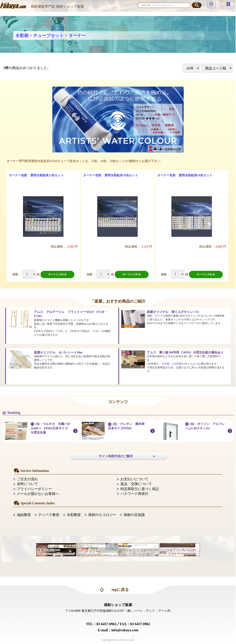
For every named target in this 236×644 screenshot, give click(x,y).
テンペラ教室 (49, 515)
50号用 (165, 364)
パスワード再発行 (134, 494)
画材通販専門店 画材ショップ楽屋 (57, 6)
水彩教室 (74, 515)
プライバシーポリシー (34, 489)
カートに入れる (57, 274)
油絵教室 (24, 515)
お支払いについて (134, 479)
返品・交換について (136, 484)
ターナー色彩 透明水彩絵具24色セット (185, 175)
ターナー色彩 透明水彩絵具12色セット (36, 175)
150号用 (176, 364)
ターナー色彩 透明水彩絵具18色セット (111, 175)
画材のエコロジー (102, 515)
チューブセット (48, 36)
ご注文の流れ (27, 479)
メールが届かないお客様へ (38, 494)
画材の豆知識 (134, 515)
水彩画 (22, 36)
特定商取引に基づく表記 (140, 489)
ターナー (77, 36)
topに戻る (120, 590)
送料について (27, 484)
